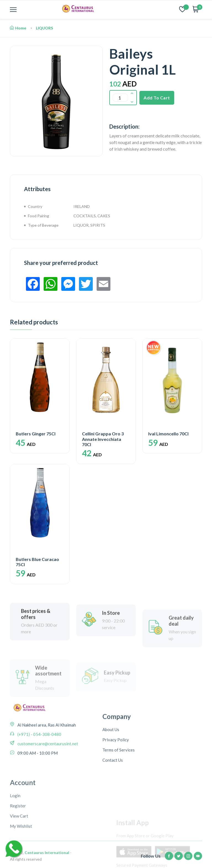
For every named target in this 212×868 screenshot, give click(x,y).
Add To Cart (157, 98)
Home (18, 28)
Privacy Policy (116, 759)
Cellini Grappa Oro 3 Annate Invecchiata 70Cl (103, 439)
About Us (111, 749)
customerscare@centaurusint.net (47, 756)
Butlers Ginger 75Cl (36, 434)
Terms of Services (119, 770)
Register (18, 839)
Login (15, 828)
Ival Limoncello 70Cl (168, 434)
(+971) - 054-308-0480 (39, 747)
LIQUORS (44, 28)
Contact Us (113, 780)
